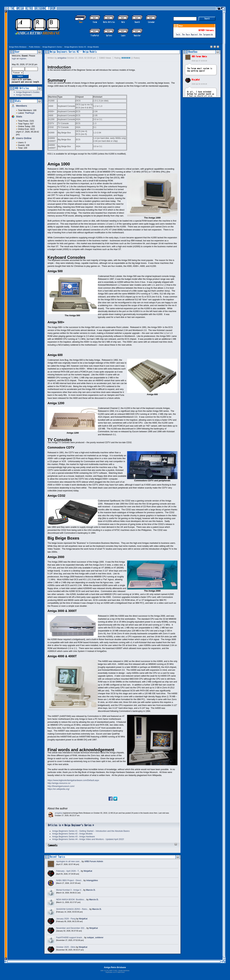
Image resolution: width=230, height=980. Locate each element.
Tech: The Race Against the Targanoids (194, 35)
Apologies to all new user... (68, 861)
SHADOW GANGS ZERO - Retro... (72, 909)
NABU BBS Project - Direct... (69, 880)
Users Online (24, 138)
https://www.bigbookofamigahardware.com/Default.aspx (73, 780)
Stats (18, 101)
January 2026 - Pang (66, 919)
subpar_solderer (95, 938)
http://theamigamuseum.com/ (61, 786)
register (23, 59)
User (17, 52)
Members (21, 106)
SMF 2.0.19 (104, 971)
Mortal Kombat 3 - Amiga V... (69, 890)
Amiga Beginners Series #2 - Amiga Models (73, 52)
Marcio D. (91, 890)
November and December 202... (71, 928)
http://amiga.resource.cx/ (59, 783)
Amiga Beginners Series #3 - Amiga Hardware (73, 837)
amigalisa (62, 58)
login (14, 59)
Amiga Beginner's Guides (28, 92)
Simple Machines (124, 971)
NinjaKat (196, 80)
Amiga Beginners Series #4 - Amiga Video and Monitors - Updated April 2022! (88, 839)
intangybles (92, 880)
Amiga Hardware (24, 95)
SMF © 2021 (113, 971)
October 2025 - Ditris (66, 947)
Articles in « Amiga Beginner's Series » (71, 825)
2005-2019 (121, 972)
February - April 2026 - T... (68, 871)
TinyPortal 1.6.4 (111, 972)
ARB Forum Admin (199, 57)
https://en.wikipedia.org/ (59, 789)
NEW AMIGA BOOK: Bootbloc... (71, 900)
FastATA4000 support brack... (70, 938)
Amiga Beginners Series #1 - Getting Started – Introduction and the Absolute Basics (91, 831)
